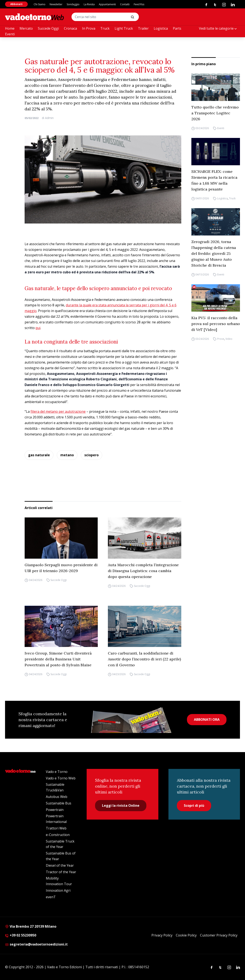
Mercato (26, 28)
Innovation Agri (58, 890)
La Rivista (89, 4)
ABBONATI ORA (207, 719)
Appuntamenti (107, 4)
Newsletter (56, 4)
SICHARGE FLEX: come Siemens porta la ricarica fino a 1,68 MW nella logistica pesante (214, 180)
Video (229, 339)
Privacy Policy (162, 935)
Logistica (161, 28)
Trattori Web (56, 828)
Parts (177, 28)
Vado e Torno (57, 772)
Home (10, 28)
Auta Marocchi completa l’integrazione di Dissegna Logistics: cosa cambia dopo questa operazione (143, 571)
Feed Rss (139, 4)
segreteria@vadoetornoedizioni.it (36, 944)
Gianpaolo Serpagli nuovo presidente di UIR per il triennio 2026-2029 (61, 568)
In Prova (89, 28)
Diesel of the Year (60, 865)
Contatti (125, 4)
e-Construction (58, 835)
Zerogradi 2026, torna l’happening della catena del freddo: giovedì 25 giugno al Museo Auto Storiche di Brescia (214, 253)
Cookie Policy (186, 935)
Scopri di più (194, 805)
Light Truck (124, 28)
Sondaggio (73, 4)
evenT (51, 897)
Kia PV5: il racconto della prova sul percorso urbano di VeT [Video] (216, 324)
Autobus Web (57, 797)
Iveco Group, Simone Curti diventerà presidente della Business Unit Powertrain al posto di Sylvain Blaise (58, 659)
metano (67, 455)
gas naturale (39, 455)
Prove (221, 339)
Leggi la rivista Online (121, 805)
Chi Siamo (40, 4)
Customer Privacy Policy (219, 935)
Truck (105, 28)
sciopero (91, 455)
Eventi (10, 34)
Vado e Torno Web (61, 778)
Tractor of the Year (61, 872)
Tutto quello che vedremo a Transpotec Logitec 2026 (215, 113)
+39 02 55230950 (21, 935)
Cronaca (70, 28)
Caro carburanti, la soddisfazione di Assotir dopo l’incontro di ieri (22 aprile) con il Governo (144, 659)
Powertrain (55, 810)
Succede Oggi (48, 28)
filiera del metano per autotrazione (58, 411)
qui (38, 328)
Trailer (143, 28)
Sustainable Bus (59, 803)
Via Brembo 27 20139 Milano (31, 926)
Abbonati (16, 4)
